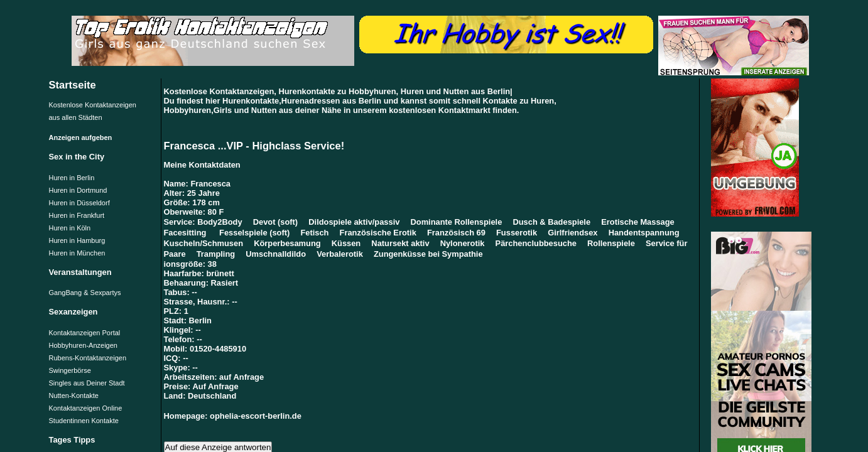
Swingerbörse (70, 370)
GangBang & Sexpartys (85, 293)
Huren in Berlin (72, 178)
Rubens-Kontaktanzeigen (88, 358)
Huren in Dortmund (78, 190)
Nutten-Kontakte (74, 395)
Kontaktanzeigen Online (86, 408)
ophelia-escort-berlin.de (256, 416)
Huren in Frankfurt (77, 215)
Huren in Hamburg (77, 240)
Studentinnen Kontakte (84, 421)
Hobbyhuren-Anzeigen (83, 345)
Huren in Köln (70, 228)
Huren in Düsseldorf (79, 203)
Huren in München (77, 253)
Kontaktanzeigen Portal (85, 333)
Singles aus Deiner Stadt (87, 383)
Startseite (73, 85)
